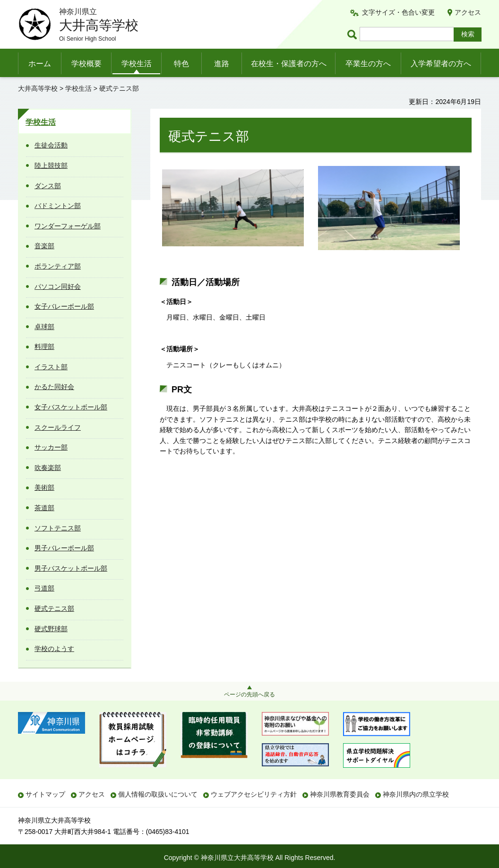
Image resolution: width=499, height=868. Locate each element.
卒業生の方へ (368, 64)
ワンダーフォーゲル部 (68, 226)
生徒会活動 (51, 145)
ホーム (40, 64)
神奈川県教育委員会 (340, 794)
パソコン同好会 (58, 286)
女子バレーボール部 (64, 306)
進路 (222, 64)
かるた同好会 (54, 387)
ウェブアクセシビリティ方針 (254, 794)
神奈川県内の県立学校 (416, 794)
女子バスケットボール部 (71, 407)
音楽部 (44, 246)
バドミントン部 (58, 206)
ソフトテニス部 (58, 528)
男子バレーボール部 (64, 548)
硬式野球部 (51, 629)
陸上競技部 (51, 165)
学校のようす (54, 649)
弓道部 (44, 588)
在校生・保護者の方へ (289, 64)
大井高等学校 (38, 88)
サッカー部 (51, 447)
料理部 (44, 347)
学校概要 (86, 64)
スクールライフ (58, 427)
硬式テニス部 (54, 608)
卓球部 (44, 327)
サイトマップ (45, 794)
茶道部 (44, 508)
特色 (181, 64)
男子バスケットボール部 (71, 568)
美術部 (44, 487)
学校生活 (137, 64)
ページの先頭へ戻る (249, 694)
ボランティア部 (58, 266)
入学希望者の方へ (441, 64)
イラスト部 (51, 367)
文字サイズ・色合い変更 (398, 12)
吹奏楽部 (48, 468)
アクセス (468, 12)
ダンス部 (48, 186)
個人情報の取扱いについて (158, 794)
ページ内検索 (353, 34)
